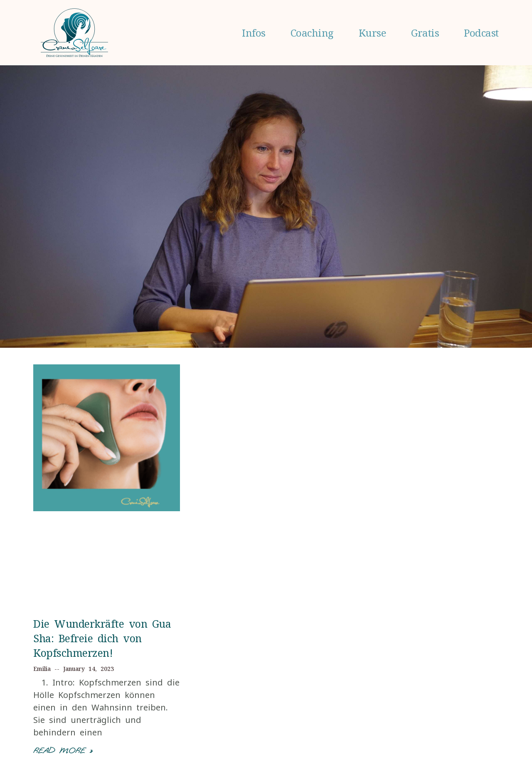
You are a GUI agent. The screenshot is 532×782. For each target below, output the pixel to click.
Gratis (425, 33)
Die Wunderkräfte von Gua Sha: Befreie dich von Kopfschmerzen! (102, 638)
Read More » (63, 751)
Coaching (312, 33)
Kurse (373, 33)
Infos (254, 33)
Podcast (481, 33)
